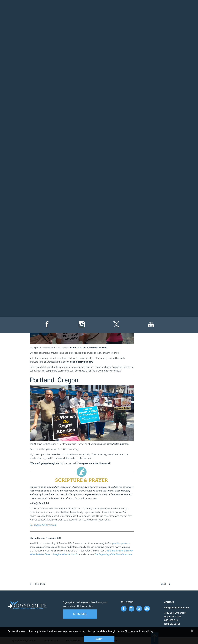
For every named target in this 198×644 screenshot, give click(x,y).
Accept (99, 639)
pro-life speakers (121, 543)
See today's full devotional (43, 525)
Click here (130, 631)
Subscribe (80, 614)
